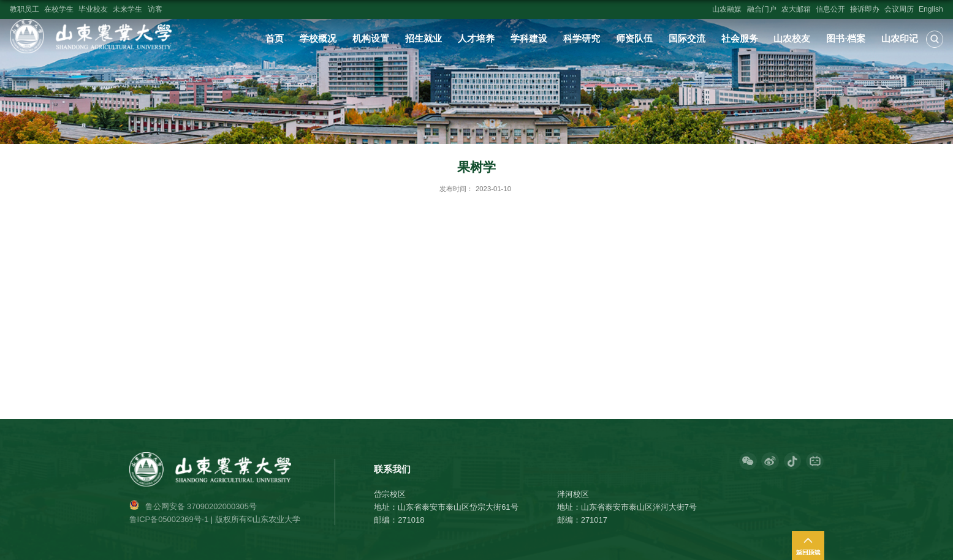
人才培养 (476, 39)
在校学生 (59, 9)
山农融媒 (727, 9)
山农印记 (900, 39)
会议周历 (899, 9)
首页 (275, 39)
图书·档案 (846, 39)
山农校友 (792, 39)
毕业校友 (93, 9)
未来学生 (127, 9)
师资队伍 (634, 39)
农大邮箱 (796, 9)
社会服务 (740, 39)
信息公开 (830, 9)
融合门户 (762, 9)
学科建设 (529, 39)
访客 (155, 9)
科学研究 (582, 39)
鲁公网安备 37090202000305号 (201, 506)
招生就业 (423, 39)
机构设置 (371, 39)
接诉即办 (865, 9)
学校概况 (318, 39)
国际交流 (687, 39)
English (931, 9)
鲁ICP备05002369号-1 (169, 519)
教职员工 (25, 9)
